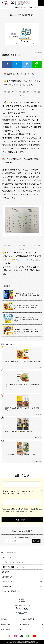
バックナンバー (22, 520)
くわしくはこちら (21, 260)
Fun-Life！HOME (22, 8)
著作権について (6, 624)
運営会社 (26, 624)
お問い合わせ (5, 630)
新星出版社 (20, 3)
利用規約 (4, 619)
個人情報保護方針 (29, 619)
